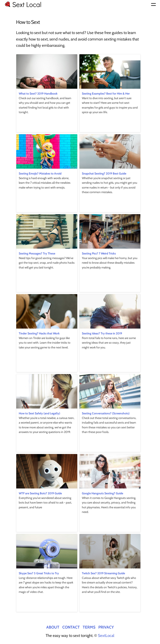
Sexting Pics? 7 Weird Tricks (99, 253)
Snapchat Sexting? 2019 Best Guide (104, 173)
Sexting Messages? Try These (37, 253)
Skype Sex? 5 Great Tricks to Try (39, 573)
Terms (89, 627)
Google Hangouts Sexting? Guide (102, 493)
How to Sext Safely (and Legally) (39, 413)
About (53, 627)
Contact (71, 627)
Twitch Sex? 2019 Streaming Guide (103, 573)
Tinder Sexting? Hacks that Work (39, 333)
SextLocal (106, 636)
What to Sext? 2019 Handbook (38, 94)
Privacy (106, 627)
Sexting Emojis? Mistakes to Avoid (40, 173)
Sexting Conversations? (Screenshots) (106, 413)
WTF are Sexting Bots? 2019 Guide (40, 493)
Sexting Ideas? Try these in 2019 (102, 333)
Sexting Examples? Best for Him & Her (106, 94)
